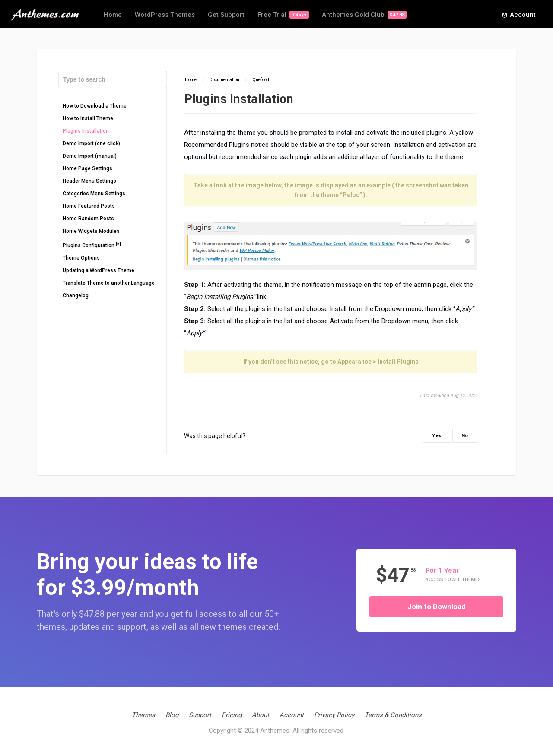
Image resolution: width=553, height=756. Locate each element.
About (261, 715)
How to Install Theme (88, 118)
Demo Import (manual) (90, 156)
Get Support (226, 15)
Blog (172, 715)
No (465, 436)
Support (200, 715)
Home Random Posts (88, 219)
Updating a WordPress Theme (99, 270)
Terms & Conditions (393, 715)
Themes (143, 715)
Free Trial (283, 15)
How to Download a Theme (95, 106)
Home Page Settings (87, 168)
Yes (437, 436)
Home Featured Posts (89, 206)
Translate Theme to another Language (109, 283)
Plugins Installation (86, 131)
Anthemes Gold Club (364, 15)
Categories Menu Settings (94, 194)
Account (519, 15)
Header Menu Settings (89, 181)
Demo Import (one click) (91, 143)
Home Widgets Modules (91, 231)
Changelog (76, 295)
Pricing (232, 715)
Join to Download (437, 607)
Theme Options (81, 258)
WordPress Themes (165, 15)
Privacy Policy (334, 715)
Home (113, 15)
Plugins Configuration (92, 245)
